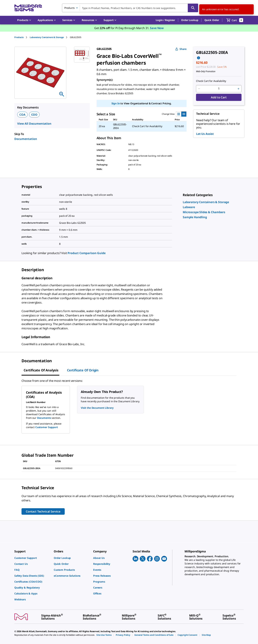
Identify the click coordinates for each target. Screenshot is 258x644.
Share (181, 49)
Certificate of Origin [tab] (83, 370)
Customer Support (47, 427)
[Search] (193, 8)
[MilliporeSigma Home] (28, 8)
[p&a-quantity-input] (219, 89)
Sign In (116, 103)
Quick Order (212, 20)
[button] (165, 20)
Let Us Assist (205, 134)
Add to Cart (219, 97)
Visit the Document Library (97, 408)
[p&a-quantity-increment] (238, 89)
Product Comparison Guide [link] (86, 253)
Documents (44, 418)
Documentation (26, 139)
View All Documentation (34, 124)
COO (34, 115)
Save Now (157, 28)
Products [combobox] (70, 8)
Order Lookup (190, 20)
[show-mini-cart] (235, 20)
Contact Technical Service (43, 511)
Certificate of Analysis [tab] (41, 370)
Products (19, 37)
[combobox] (130, 8)
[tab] (22, 37)
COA (22, 115)
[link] (206, 202)
